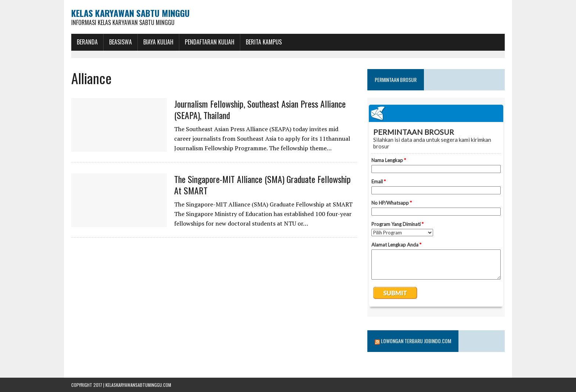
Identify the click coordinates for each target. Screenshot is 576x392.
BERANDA (87, 42)
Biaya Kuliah (158, 42)
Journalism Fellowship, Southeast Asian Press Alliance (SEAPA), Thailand (260, 109)
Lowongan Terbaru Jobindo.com (416, 341)
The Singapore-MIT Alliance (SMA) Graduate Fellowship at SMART (262, 185)
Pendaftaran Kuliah (210, 42)
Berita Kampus (264, 42)
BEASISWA (120, 42)
